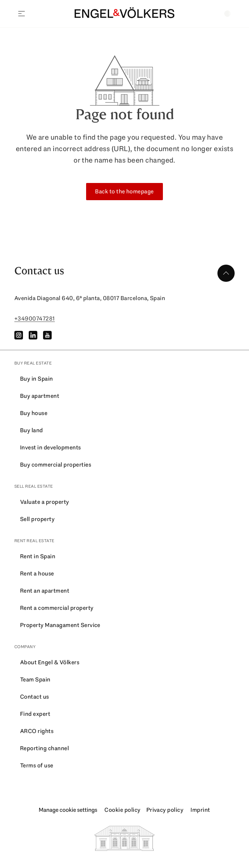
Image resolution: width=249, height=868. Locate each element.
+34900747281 (35, 319)
